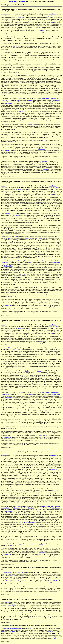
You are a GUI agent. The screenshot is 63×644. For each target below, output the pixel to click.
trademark (56, 580)
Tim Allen (17, 100)
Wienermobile (16, 46)
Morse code (42, 149)
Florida (13, 605)
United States (15, 54)
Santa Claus (31, 100)
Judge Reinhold (56, 100)
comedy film (50, 98)
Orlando (9, 605)
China (54, 639)
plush (10, 238)
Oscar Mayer (20, 18)
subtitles (10, 103)
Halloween (33, 125)
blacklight (45, 169)
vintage (39, 75)
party (20, 140)
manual (41, 30)
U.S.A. (8, 580)
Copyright (43, 579)
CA (1, 580)
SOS (9, 151)
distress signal (4, 151)
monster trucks (52, 587)
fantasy (44, 98)
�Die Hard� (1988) (21, 112)
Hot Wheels (21, 572)
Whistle (3, 14)
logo (51, 582)
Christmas (20, 98)
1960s (52, 23)
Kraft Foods (38, 238)
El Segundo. (58, 579)
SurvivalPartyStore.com (17, 1)
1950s (54, 490)
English (6, 103)
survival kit (13, 142)
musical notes (52, 14)
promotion (29, 238)
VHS (21, 607)
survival (41, 140)
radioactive (44, 161)
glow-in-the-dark (53, 16)
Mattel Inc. (52, 579)
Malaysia (17, 580)
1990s (27, 75)
